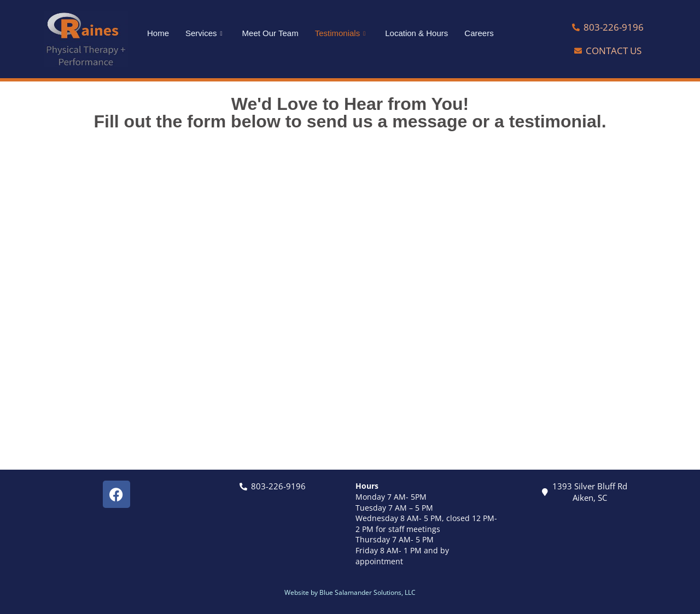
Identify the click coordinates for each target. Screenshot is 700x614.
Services (204, 33)
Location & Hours (416, 33)
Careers (479, 33)
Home (158, 33)
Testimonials (340, 33)
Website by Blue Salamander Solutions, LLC (350, 592)
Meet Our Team (270, 33)
